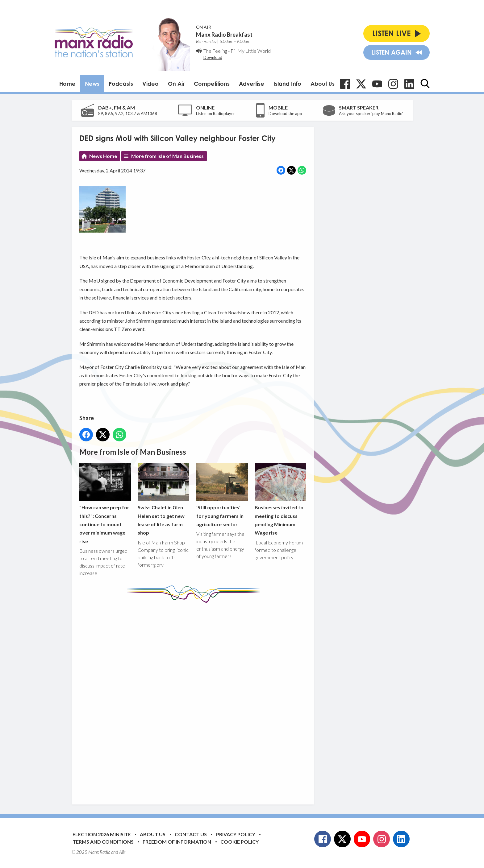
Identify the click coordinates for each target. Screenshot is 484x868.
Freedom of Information (177, 842)
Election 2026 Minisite (102, 834)
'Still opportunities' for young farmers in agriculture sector (222, 495)
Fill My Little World (251, 51)
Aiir (122, 852)
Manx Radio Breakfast (224, 35)
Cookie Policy (240, 842)
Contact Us (191, 834)
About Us (323, 84)
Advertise (252, 84)
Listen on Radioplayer (215, 114)
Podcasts (121, 84)
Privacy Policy (236, 834)
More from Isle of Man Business (167, 156)
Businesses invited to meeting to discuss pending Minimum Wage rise (280, 499)
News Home (103, 156)
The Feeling (215, 51)
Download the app (285, 114)
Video (150, 84)
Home (67, 84)
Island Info (287, 84)
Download (213, 57)
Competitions (212, 84)
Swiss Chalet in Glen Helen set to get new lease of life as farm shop (163, 499)
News (92, 84)
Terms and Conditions (103, 842)
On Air (176, 84)
